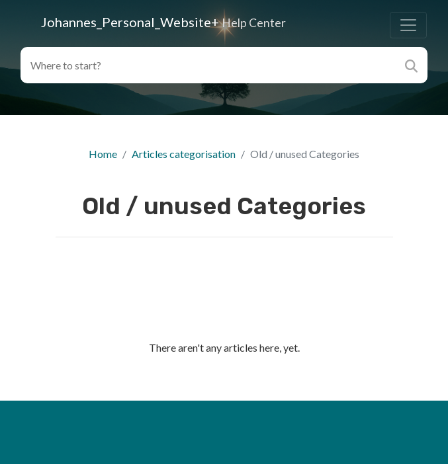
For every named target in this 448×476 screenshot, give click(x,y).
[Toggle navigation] (408, 25)
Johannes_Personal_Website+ (163, 22)
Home (103, 154)
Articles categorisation (184, 154)
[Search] (413, 65)
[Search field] (209, 65)
